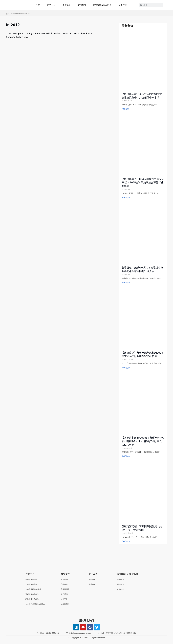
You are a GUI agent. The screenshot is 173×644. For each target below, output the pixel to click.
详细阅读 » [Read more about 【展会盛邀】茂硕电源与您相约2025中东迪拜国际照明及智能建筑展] (126, 368)
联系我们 (92, 584)
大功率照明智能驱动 (33, 589)
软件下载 (64, 599)
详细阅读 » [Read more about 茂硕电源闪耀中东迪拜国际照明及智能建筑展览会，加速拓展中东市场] (126, 109)
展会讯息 (121, 584)
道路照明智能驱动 (32, 579)
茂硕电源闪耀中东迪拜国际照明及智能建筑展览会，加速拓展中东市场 (142, 96)
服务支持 (66, 5)
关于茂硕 (123, 5)
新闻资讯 (121, 579)
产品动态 (121, 589)
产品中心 (51, 5)
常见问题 (64, 579)
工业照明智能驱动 (32, 584)
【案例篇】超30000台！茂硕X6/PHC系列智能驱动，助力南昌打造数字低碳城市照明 (143, 441)
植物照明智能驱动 (32, 599)
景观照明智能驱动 (32, 594)
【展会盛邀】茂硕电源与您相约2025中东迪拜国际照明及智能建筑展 (142, 354)
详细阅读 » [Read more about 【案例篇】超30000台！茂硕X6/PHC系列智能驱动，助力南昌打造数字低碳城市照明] (126, 456)
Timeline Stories (17, 14)
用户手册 (64, 594)
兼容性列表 (65, 604)
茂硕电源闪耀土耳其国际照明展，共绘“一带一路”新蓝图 (142, 528)
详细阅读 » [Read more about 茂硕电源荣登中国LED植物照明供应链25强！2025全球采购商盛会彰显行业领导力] (126, 197)
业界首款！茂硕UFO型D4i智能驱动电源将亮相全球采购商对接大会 (142, 269)
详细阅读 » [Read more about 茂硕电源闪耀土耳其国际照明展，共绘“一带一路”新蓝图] (126, 541)
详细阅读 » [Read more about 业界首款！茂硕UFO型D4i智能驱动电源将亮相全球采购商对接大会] (126, 282)
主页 (38, 5)
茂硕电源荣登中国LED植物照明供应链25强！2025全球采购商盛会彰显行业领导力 (143, 182)
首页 (8, 14)
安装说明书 (65, 589)
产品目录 (64, 584)
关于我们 (92, 579)
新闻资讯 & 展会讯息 (102, 5)
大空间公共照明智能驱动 (35, 604)
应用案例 (82, 5)
